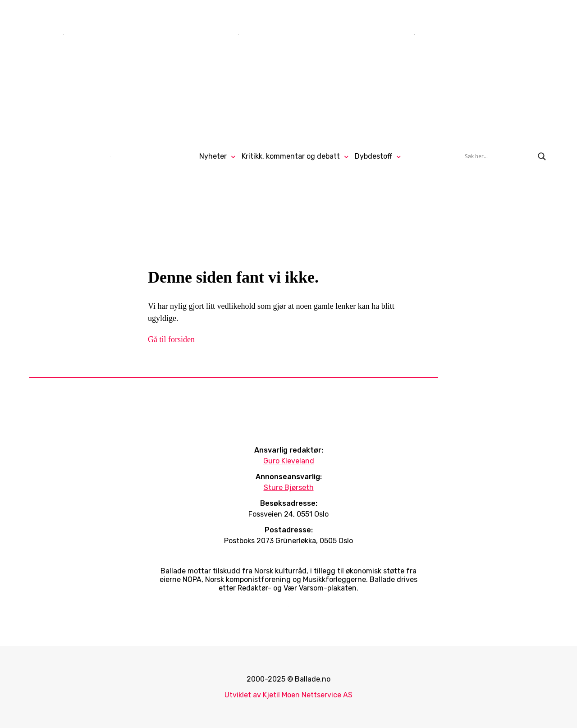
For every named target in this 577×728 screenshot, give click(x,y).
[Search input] (499, 156)
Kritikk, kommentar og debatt (291, 156)
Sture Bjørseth (289, 488)
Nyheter (213, 156)
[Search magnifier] (542, 156)
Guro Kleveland (289, 461)
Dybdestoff (373, 156)
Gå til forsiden (171, 339)
